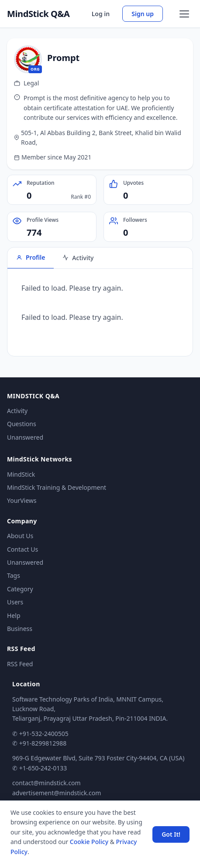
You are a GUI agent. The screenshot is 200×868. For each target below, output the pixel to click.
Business (20, 629)
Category (20, 589)
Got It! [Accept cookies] (171, 834)
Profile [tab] (31, 257)
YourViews (22, 500)
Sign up (143, 14)
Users (15, 602)
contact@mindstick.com (47, 783)
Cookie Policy (89, 842)
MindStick (21, 474)
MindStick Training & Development (57, 487)
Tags (14, 575)
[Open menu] (184, 14)
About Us (20, 536)
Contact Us (22, 549)
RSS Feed (20, 664)
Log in (101, 14)
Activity (17, 411)
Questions (22, 424)
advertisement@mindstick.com (57, 793)
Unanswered (25, 437)
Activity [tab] (78, 258)
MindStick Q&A (38, 14)
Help (14, 615)
